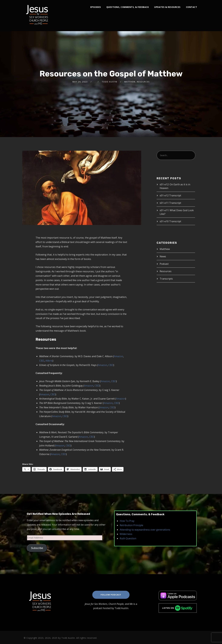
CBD (42, 361)
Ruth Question (128, 538)
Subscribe (37, 548)
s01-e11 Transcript (170, 203)
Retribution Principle (131, 525)
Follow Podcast (111, 595)
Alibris (49, 361)
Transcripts (166, 279)
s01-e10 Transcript (170, 221)
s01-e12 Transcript (170, 195)
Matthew (130, 82)
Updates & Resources (167, 7)
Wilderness (126, 534)
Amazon (118, 356)
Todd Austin (110, 82)
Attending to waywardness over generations (145, 530)
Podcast (164, 264)
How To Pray (127, 521)
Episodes (96, 7)
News (163, 256)
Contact (192, 7)
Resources (143, 82)
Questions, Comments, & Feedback (128, 7)
